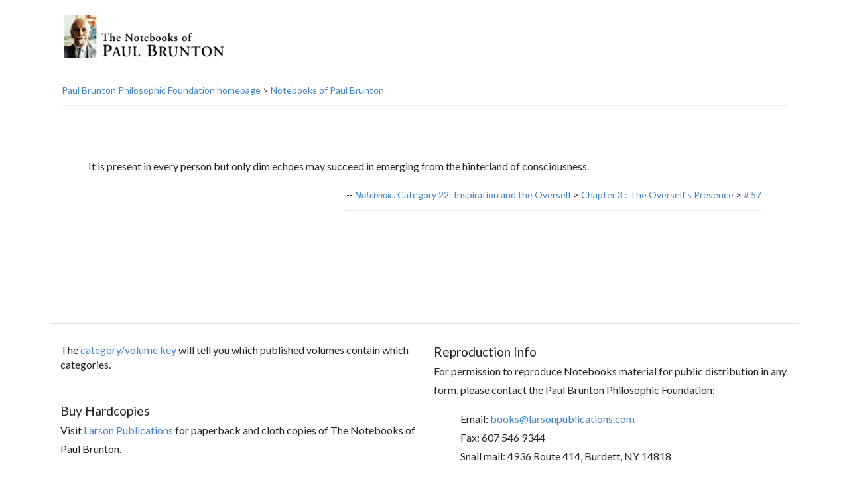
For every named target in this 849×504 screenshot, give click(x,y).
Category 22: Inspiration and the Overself (463, 195)
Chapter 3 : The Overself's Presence (657, 195)
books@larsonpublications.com (562, 419)
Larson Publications (128, 430)
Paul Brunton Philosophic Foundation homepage (161, 90)
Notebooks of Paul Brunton (327, 90)
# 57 (752, 195)
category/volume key (128, 350)
